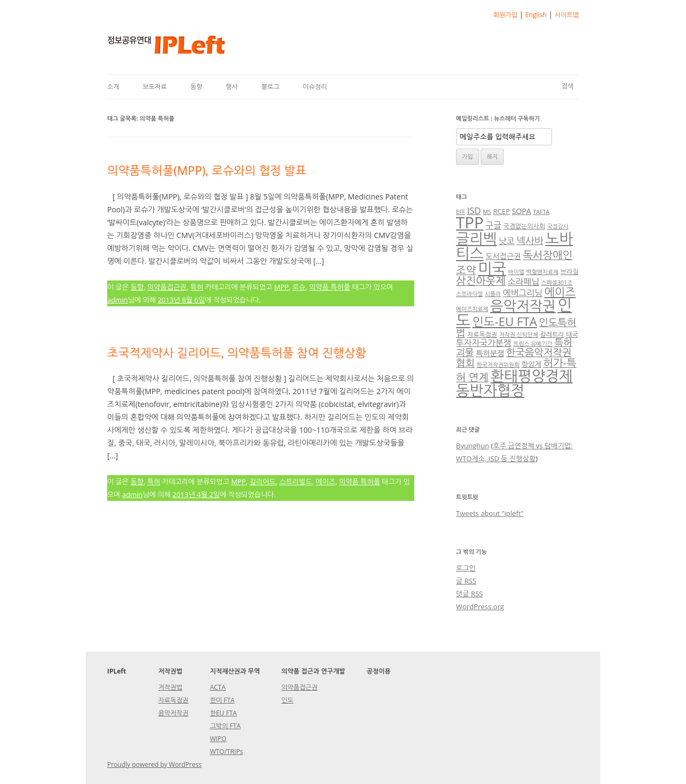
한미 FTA (222, 700)
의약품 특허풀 (330, 287)
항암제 (531, 364)
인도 (288, 700)
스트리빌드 (296, 482)
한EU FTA (223, 713)
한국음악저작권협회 (514, 357)
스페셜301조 (557, 283)
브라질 (569, 271)
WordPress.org (480, 607)
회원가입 (505, 15)
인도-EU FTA (505, 321)
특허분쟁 (490, 353)
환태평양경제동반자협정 (514, 383)
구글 (494, 225)
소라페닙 (523, 282)
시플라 (493, 294)
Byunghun (473, 446)
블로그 (270, 87)
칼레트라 (552, 334)
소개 (113, 87)
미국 (492, 268)
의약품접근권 (167, 287)
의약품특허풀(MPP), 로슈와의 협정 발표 (207, 170)
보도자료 (155, 87)
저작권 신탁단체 (519, 335)
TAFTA (541, 212)
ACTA (218, 687)
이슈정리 (315, 87)
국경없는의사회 (524, 226)
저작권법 (170, 687)
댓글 (469, 594)
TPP (470, 223)
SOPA (521, 211)
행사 (232, 87)
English (536, 15)
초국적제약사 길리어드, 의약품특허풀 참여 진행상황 (237, 352)
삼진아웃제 (481, 281)
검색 (567, 86)
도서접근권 (503, 256)
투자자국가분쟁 (484, 343)
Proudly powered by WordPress (154, 764)
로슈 (299, 287)
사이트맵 (567, 15)
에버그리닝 (523, 293)
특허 (197, 287)
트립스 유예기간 (533, 344)
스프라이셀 (469, 294)
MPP (282, 287)
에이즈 (326, 482)
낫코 (506, 241)
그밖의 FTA (225, 726)
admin (117, 300)
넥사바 (530, 240)
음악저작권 (523, 306)
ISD (474, 210)
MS (487, 212)
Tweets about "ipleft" (490, 513)
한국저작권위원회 (498, 365)
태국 (572, 334)
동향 (196, 87)
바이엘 (516, 272)
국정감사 (558, 226)
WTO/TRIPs (227, 752)
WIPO (218, 739)
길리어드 (263, 482)
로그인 (466, 568)
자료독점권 (482, 334)
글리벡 (476, 238)
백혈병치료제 (542, 272)
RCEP (501, 211)
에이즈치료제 (472, 309)
